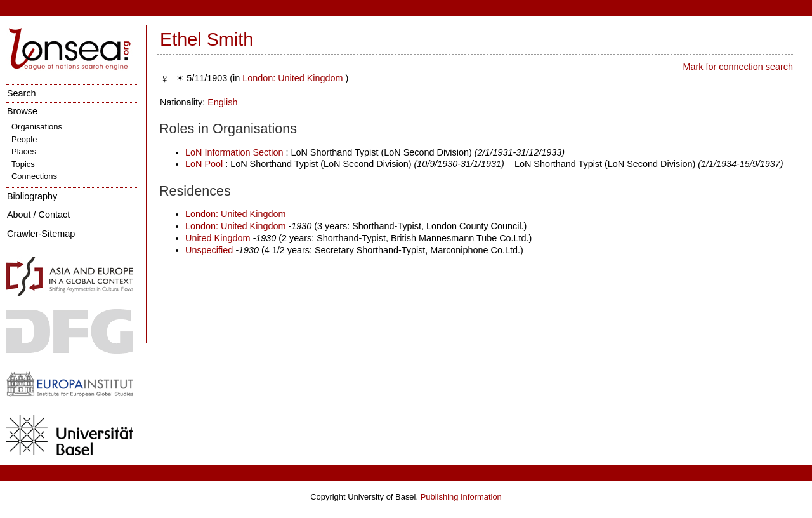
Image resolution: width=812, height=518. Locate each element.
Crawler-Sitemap (41, 234)
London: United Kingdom (294, 78)
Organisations (37, 127)
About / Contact (38, 215)
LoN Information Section (234, 152)
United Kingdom (219, 238)
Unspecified (209, 250)
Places (24, 151)
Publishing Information (461, 497)
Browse (22, 111)
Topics (23, 164)
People (24, 139)
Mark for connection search (738, 67)
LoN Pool (204, 164)
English (222, 102)
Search (22, 93)
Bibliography (32, 196)
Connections (34, 176)
